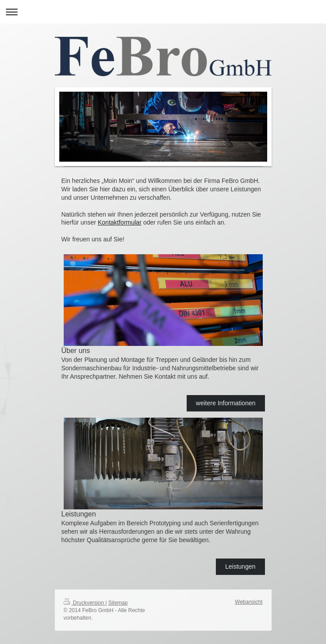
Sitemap (118, 603)
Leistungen (240, 566)
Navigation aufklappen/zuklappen (163, 12)
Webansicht (249, 602)
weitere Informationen (226, 403)
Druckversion (85, 603)
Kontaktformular (120, 222)
